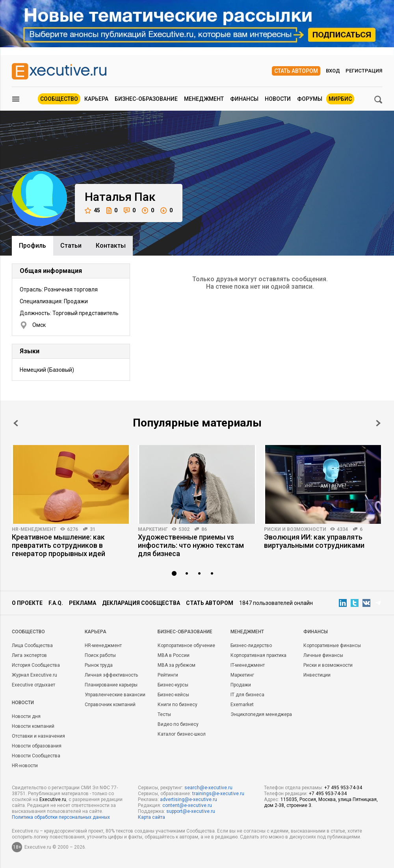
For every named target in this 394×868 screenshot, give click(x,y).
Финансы (244, 99)
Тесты (164, 714)
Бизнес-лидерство (251, 645)
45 (92, 211)
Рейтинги (168, 675)
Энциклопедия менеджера (261, 714)
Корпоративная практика (258, 655)
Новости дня (26, 716)
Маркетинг (153, 529)
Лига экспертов (29, 655)
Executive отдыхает (33, 685)
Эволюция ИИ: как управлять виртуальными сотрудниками (314, 541)
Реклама (83, 603)
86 (204, 529)
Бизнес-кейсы (173, 695)
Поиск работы (100, 655)
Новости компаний (33, 726)
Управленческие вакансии (115, 695)
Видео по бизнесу (178, 724)
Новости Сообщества (36, 756)
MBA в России (174, 655)
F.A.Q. (56, 603)
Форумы (310, 99)
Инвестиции (317, 675)
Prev (16, 423)
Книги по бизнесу (177, 705)
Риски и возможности (295, 529)
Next (378, 423)
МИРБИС (340, 99)
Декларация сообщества (141, 603)
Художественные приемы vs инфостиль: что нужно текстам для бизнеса (191, 545)
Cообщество (28, 632)
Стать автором (296, 71)
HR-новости (25, 766)
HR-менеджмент (34, 529)
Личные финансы (323, 655)
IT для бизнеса (247, 695)
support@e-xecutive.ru (191, 811)
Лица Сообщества (32, 645)
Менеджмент (204, 99)
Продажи (241, 685)
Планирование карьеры (111, 685)
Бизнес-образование (146, 99)
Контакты (111, 246)
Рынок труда (99, 665)
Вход (333, 71)
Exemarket (242, 705)
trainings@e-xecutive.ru (218, 794)
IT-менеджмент (248, 665)
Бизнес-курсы (173, 685)
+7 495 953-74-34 (343, 788)
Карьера (96, 99)
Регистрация (364, 71)
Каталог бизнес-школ (182, 734)
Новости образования (37, 746)
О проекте (27, 603)
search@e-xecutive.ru (208, 788)
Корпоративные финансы (332, 645)
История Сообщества (36, 665)
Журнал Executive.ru (34, 675)
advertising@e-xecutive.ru (189, 799)
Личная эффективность (111, 675)
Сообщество (59, 99)
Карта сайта (151, 817)
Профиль (33, 246)
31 (93, 529)
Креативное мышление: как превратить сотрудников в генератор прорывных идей (59, 545)
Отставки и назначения (38, 736)
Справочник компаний (110, 705)
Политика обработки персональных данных (61, 817)
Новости (278, 99)
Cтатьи (71, 246)
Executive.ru (53, 799)
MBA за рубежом (177, 665)
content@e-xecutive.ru (187, 805)
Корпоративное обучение (186, 645)
